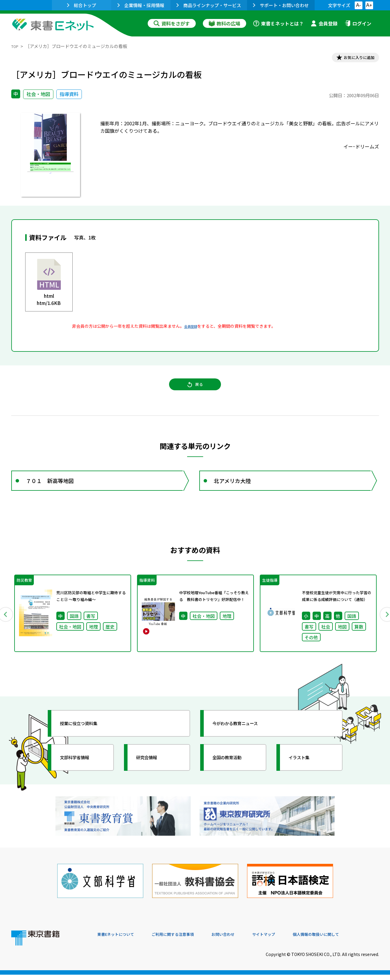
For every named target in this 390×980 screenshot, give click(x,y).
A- (359, 5)
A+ (369, 5)
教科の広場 (225, 23)
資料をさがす (172, 23)
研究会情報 (153, 775)
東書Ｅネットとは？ (278, 23)
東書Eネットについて (120, 940)
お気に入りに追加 (353, 59)
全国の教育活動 (234, 775)
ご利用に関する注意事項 (187, 940)
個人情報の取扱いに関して (351, 940)
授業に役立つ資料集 (87, 741)
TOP (16, 46)
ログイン (358, 23)
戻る (195, 391)
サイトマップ (290, 940)
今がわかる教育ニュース (245, 741)
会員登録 (324, 23)
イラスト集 (305, 775)
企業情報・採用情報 (141, 5)
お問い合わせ (244, 940)
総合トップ (82, 5)
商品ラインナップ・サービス (209, 5)
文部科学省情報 (82, 775)
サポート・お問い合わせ (281, 5)
